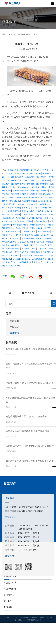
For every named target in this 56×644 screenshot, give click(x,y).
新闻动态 (23, 34)
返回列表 (28, 293)
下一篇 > (49, 293)
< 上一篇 (6, 293)
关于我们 (12, 34)
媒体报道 (33, 34)
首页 (4, 34)
